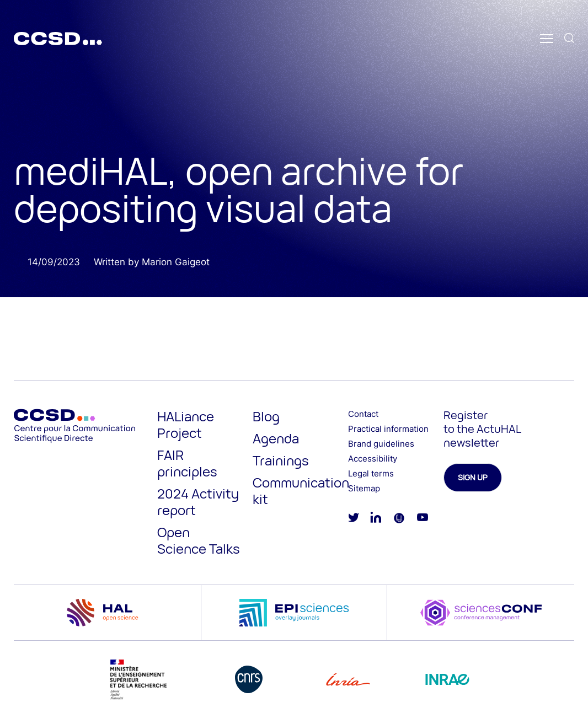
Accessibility (373, 459)
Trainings (281, 460)
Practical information (388, 429)
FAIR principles (187, 463)
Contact (363, 414)
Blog (266, 416)
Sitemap (364, 488)
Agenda (276, 438)
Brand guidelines (381, 444)
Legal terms (371, 473)
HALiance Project (186, 424)
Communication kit (301, 491)
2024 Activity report (198, 502)
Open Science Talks (199, 540)
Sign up (473, 477)
